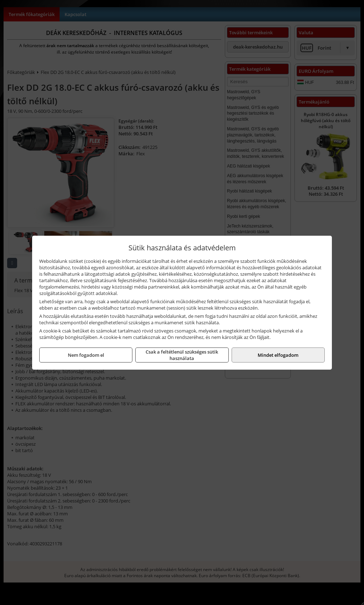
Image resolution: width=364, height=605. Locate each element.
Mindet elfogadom (278, 355)
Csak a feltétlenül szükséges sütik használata (182, 355)
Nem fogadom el (86, 355)
